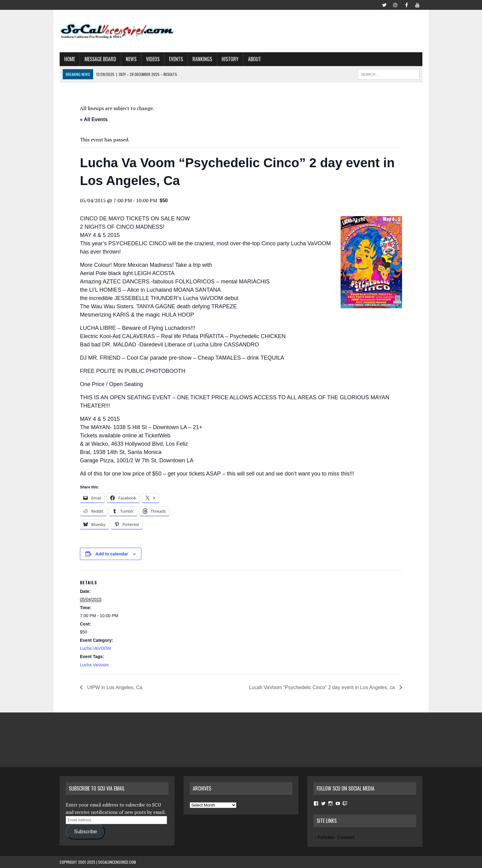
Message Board (100, 59)
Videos (153, 59)
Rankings (202, 59)
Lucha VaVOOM (95, 648)
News (131, 59)
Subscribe (85, 832)
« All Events (94, 119)
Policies (326, 837)
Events (176, 59)
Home (70, 59)
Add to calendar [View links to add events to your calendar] (112, 554)
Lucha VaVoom (94, 665)
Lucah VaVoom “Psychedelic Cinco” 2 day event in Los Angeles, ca (323, 687)
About (255, 59)
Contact (346, 837)
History (230, 59)
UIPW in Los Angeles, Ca (114, 687)
